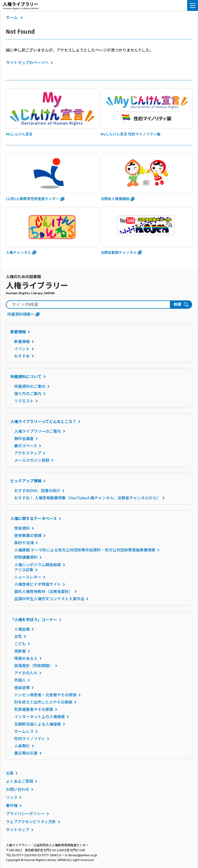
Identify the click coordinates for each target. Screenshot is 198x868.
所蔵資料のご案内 (30, 386)
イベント (22, 349)
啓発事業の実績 (28, 535)
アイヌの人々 (26, 673)
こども (20, 643)
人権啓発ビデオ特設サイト (38, 584)
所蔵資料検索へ (23, 314)
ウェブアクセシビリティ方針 (31, 821)
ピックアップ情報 (26, 481)
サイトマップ (18, 830)
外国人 (20, 680)
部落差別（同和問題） (34, 665)
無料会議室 (24, 438)
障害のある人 (26, 658)
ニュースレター (28, 577)
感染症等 (22, 687)
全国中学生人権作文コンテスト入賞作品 (49, 599)
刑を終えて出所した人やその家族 (43, 702)
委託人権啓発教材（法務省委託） (43, 591)
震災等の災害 (26, 753)
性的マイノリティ (30, 738)
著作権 (12, 805)
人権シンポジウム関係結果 (38, 565)
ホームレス (24, 731)
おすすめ (22, 356)
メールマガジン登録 (32, 460)
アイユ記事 (24, 570)
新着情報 (18, 332)
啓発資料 (22, 528)
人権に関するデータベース (34, 518)
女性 (18, 636)
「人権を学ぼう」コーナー (34, 619)
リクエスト (24, 401)
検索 (177, 304)
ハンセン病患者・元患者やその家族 (45, 695)
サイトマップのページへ (27, 62)
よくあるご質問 (19, 781)
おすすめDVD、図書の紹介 (37, 490)
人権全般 (22, 629)
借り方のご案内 (28, 393)
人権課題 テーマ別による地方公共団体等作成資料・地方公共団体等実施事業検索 (85, 550)
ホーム (12, 17)
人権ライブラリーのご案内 (38, 431)
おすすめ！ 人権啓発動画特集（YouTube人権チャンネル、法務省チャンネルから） (87, 498)
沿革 (10, 773)
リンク (12, 797)
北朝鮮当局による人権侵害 (38, 724)
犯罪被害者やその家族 (34, 709)
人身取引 (22, 746)
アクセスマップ (28, 453)
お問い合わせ (18, 789)
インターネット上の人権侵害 (40, 716)
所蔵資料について (26, 376)
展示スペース (26, 446)
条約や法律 (24, 543)
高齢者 (20, 651)
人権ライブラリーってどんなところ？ (43, 421)
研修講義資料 (26, 557)
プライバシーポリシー (25, 813)
